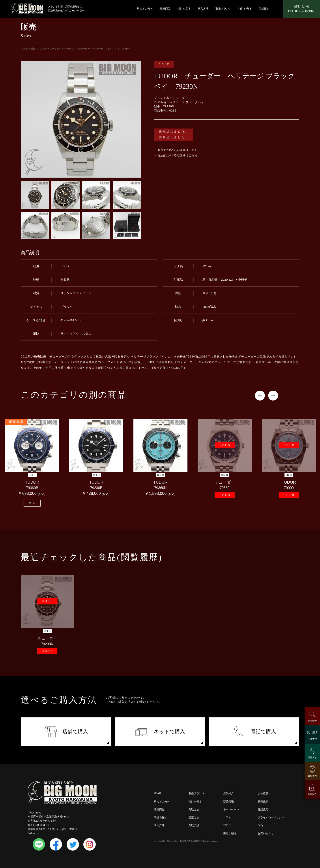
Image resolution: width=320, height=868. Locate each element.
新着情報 (228, 802)
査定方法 (194, 818)
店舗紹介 (264, 9)
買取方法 (194, 810)
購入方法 (203, 9)
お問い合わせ (266, 833)
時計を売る (245, 9)
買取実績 (194, 825)
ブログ (227, 825)
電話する (312, 757)
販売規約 (263, 802)
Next (273, 396)
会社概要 (263, 793)
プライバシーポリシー (271, 818)
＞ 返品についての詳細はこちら (176, 155)
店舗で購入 (66, 732)
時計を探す (184, 9)
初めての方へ (145, 9)
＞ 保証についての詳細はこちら (176, 150)
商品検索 (312, 721)
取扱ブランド (223, 9)
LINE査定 (312, 739)
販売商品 (165, 9)
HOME (158, 793)
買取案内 (312, 776)
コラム (227, 818)
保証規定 (263, 810)
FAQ (260, 825)
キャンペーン (231, 810)
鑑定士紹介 (230, 833)
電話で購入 (254, 732)
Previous (260, 396)
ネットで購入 (160, 732)
